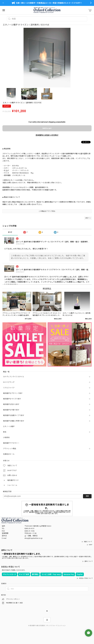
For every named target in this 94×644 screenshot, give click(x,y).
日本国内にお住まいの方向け (47, 135)
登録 (87, 496)
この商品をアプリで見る (47, 211)
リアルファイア (9, 388)
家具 (5, 432)
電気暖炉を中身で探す (11, 410)
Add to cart (47, 128)
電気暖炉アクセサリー (11, 443)
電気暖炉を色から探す (11, 404)
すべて (10, 232)
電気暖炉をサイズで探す (12, 399)
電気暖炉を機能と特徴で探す (14, 421)
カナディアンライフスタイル (14, 377)
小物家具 (6, 438)
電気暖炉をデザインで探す (13, 393)
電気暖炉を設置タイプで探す (14, 415)
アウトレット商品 (10, 449)
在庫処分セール (9, 454)
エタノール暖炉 (9, 426)
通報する (88, 218)
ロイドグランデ (9, 382)
